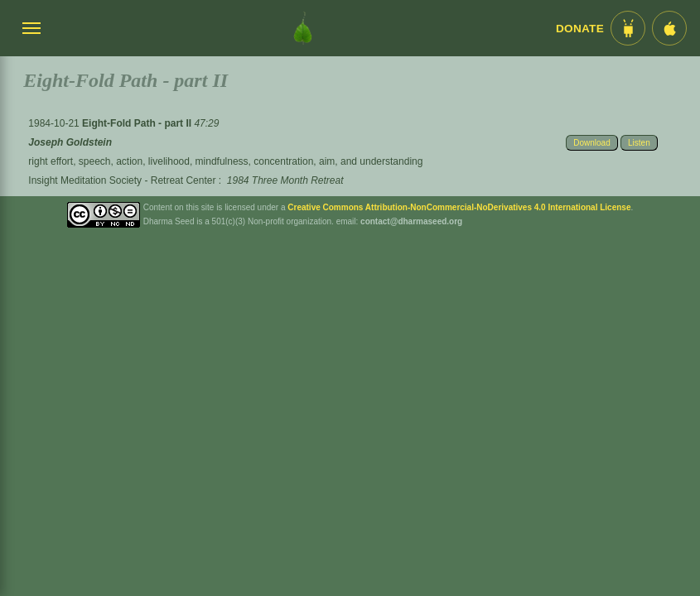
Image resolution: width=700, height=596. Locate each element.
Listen (639, 143)
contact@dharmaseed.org (411, 221)
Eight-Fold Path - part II (138, 123)
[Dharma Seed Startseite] (303, 28)
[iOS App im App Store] (669, 28)
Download (591, 143)
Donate (580, 29)
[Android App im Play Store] (628, 28)
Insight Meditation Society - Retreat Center (122, 180)
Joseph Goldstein (70, 142)
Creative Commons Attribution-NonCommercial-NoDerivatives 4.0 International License (459, 207)
